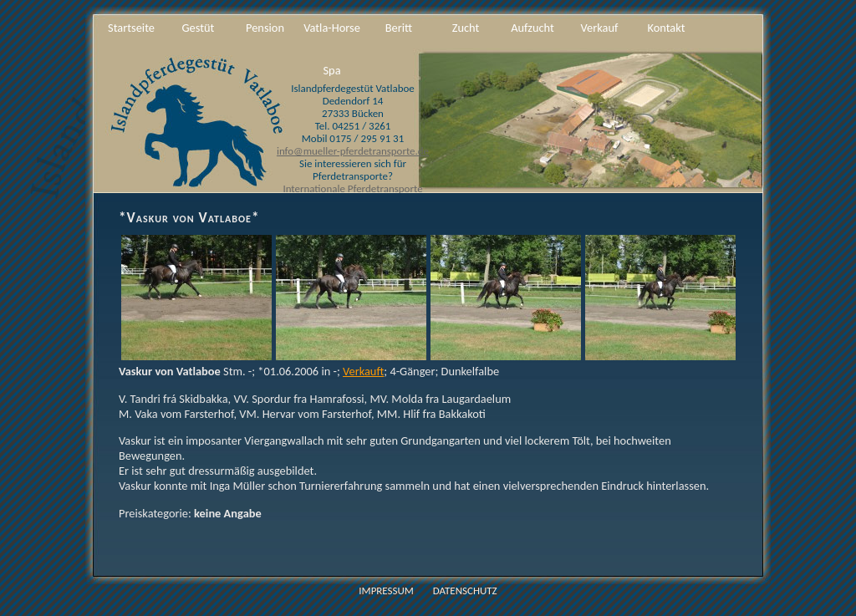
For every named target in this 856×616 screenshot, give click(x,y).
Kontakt (666, 28)
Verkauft (363, 371)
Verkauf (600, 28)
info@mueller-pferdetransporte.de (353, 151)
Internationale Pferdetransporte (352, 188)
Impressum (386, 591)
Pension (265, 28)
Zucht (466, 28)
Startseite (131, 28)
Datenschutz (465, 591)
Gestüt (199, 28)
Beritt (399, 28)
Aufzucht (532, 28)
